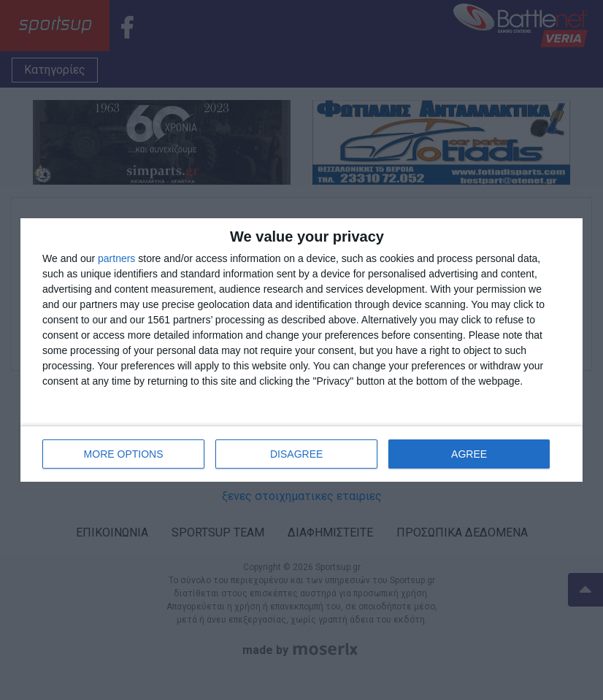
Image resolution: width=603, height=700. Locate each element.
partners (116, 258)
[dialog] (301, 350)
